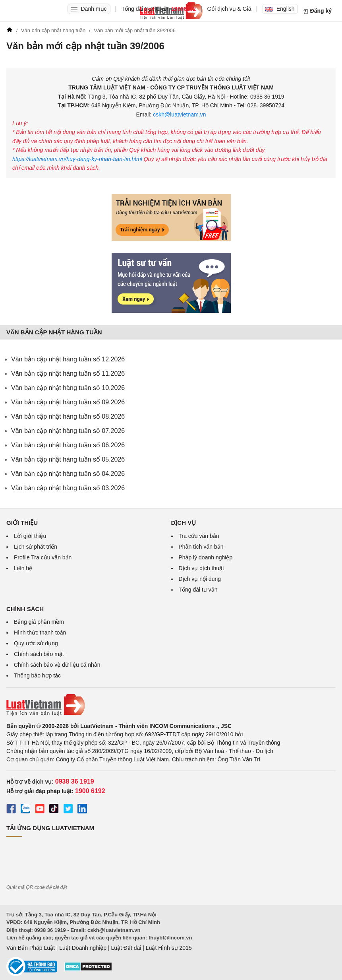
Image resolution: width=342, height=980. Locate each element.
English (280, 9)
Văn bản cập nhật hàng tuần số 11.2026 (68, 374)
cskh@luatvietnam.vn (179, 114)
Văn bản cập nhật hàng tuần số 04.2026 (68, 474)
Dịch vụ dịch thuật (202, 568)
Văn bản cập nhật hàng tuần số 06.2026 (68, 445)
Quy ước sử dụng (36, 643)
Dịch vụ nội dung (200, 579)
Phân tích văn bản (201, 547)
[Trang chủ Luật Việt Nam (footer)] (171, 705)
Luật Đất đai (126, 948)
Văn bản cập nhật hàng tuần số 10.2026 (68, 388)
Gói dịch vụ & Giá (229, 9)
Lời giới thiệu (30, 536)
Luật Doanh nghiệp (83, 948)
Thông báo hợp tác (37, 675)
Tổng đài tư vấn (198, 590)
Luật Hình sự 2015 (169, 948)
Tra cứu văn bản (199, 536)
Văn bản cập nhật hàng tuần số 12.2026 (68, 359)
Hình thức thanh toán (40, 633)
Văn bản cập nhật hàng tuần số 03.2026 (68, 488)
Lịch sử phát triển (36, 547)
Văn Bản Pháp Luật (31, 948)
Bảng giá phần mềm (39, 622)
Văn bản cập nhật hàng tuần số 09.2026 (68, 402)
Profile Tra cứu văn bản (43, 557)
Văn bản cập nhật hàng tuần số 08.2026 (68, 416)
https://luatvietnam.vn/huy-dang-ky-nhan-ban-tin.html (78, 159)
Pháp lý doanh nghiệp (206, 557)
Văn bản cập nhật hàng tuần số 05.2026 (68, 459)
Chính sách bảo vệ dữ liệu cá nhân (57, 665)
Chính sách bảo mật (39, 654)
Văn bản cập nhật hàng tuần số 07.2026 (68, 431)
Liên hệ (23, 568)
